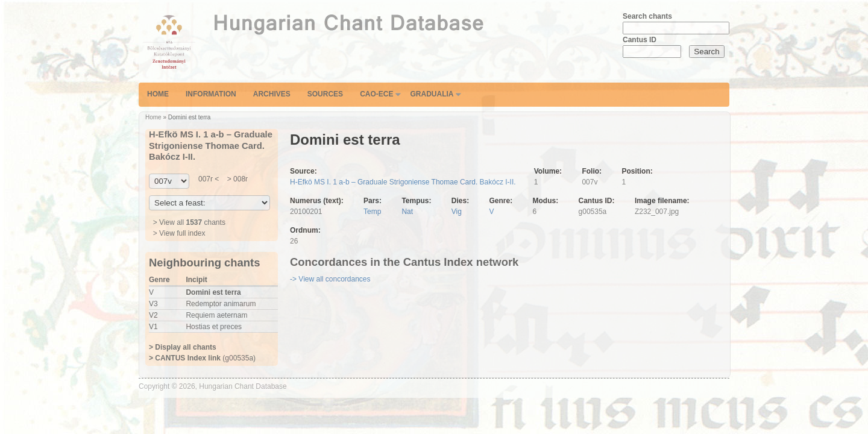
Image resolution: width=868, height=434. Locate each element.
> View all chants (189, 222)
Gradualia (432, 94)
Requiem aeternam (216, 315)
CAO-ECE (376, 94)
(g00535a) (202, 358)
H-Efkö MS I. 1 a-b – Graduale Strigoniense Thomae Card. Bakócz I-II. (403, 182)
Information (211, 94)
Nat (407, 212)
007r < (209, 179)
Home (158, 94)
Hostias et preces (214, 327)
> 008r (236, 179)
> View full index (179, 233)
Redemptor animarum (221, 304)
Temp (372, 212)
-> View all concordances (330, 279)
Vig (457, 212)
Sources (325, 94)
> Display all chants (183, 347)
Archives (272, 94)
